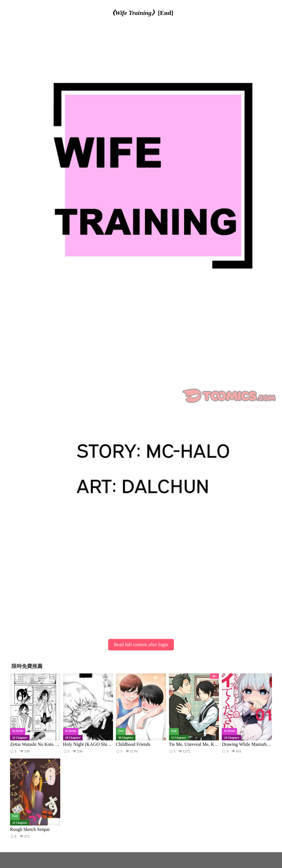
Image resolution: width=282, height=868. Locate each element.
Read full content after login (141, 645)
